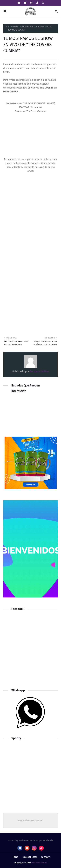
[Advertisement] (30, 651)
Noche (15, 27)
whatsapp (46, 857)
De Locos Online (39, 371)
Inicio (8, 27)
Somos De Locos (30, 857)
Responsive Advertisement (30, 821)
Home (15, 857)
